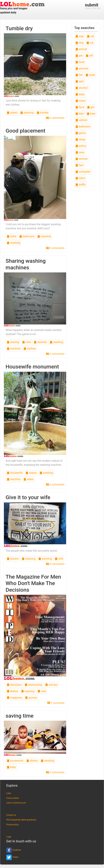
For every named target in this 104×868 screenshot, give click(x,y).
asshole (40, 342)
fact (79, 165)
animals (82, 68)
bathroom (27, 236)
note (27, 342)
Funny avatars (13, 798)
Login (9, 837)
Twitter (12, 857)
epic (80, 81)
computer (83, 172)
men (42, 691)
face (80, 107)
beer (91, 114)
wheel (12, 113)
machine (44, 236)
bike (80, 114)
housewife (15, 473)
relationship (33, 685)
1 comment (56, 703)
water (29, 479)
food (80, 62)
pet (79, 56)
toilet (11, 236)
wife (59, 559)
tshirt (80, 178)
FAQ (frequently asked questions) (21, 820)
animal (81, 49)
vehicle (81, 120)
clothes (30, 349)
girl (91, 107)
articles (51, 685)
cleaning (29, 559)
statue (31, 473)
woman (82, 159)
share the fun (93, 6)
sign (80, 36)
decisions (14, 685)
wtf (89, 56)
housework (15, 761)
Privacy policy (12, 825)
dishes (12, 691)
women (31, 698)
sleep (80, 139)
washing (27, 113)
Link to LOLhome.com (16, 803)
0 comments (55, 118)
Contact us (11, 815)
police (81, 146)
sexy (80, 152)
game (80, 133)
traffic (81, 185)
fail (79, 75)
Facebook (14, 850)
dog (79, 43)
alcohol (82, 88)
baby (11, 767)
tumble (43, 113)
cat (90, 36)
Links (9, 793)
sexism (13, 559)
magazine (14, 698)
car (90, 43)
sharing (13, 342)
